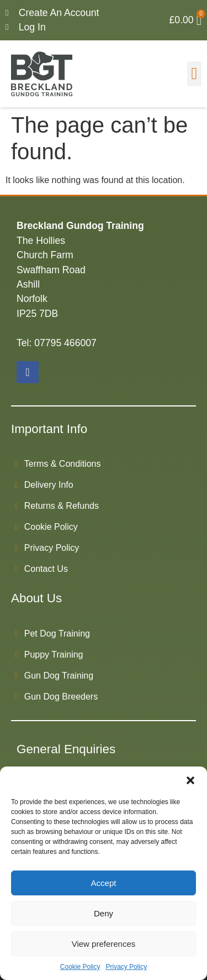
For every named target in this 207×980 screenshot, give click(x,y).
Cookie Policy (80, 967)
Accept (104, 883)
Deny (104, 913)
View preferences (104, 944)
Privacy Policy (127, 967)
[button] (190, 780)
